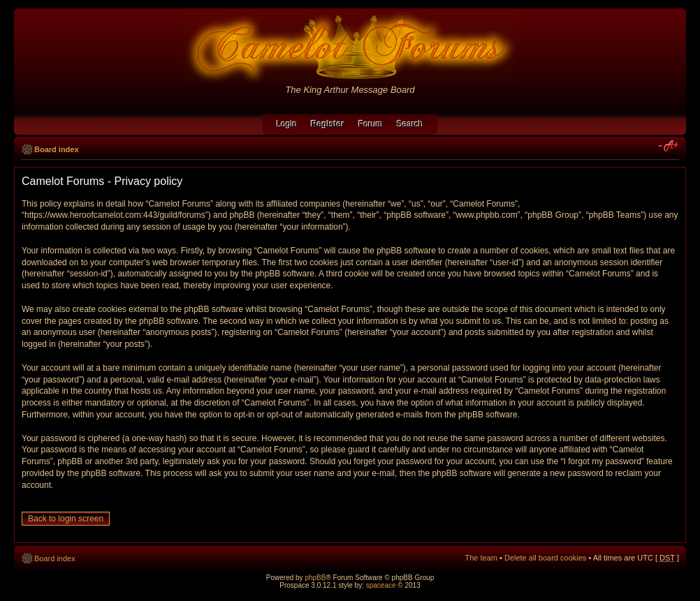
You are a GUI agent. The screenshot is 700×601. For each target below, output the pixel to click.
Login (287, 124)
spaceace (381, 585)
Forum (371, 124)
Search (410, 124)
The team (481, 558)
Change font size (669, 147)
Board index (57, 149)
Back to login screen (66, 519)
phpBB (315, 578)
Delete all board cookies (545, 558)
